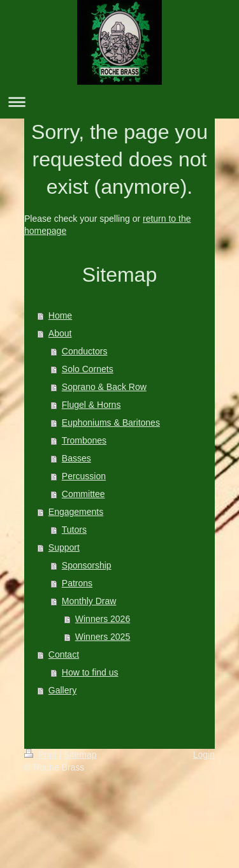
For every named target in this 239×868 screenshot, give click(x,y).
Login (204, 755)
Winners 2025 (103, 637)
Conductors (85, 351)
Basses (76, 458)
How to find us (90, 672)
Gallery (62, 690)
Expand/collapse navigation (119, 102)
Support (64, 547)
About (60, 333)
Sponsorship (87, 565)
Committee (83, 494)
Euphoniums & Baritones (111, 423)
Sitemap (80, 755)
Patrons (77, 583)
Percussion (84, 476)
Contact (64, 655)
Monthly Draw (89, 601)
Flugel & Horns (91, 405)
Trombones (84, 440)
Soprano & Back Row (104, 387)
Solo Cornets (88, 369)
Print (42, 755)
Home (60, 315)
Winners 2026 (103, 619)
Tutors (74, 530)
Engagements (76, 512)
